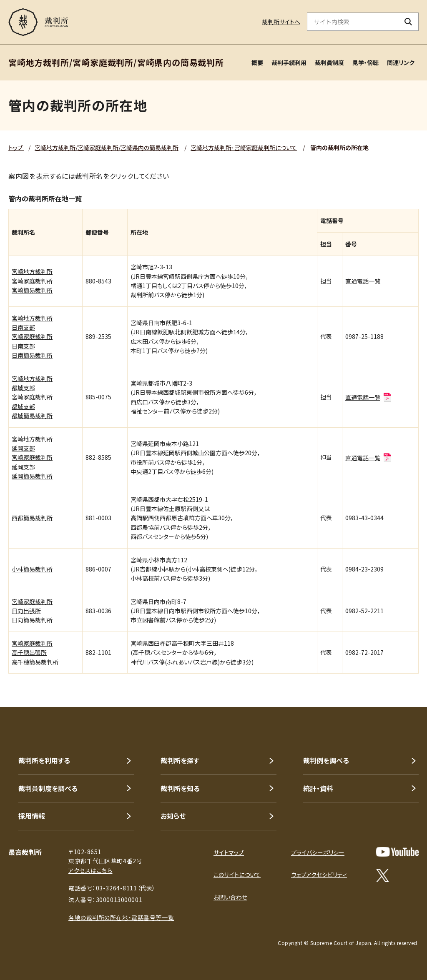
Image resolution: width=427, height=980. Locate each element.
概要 (257, 63)
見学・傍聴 (365, 63)
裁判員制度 (329, 63)
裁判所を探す (180, 760)
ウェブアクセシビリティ (319, 875)
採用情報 (32, 816)
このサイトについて (237, 875)
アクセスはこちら (90, 870)
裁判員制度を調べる (48, 788)
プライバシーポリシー (318, 852)
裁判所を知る (180, 788)
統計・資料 (318, 788)
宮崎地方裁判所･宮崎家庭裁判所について (244, 148)
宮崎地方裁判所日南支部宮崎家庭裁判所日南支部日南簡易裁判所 (32, 337)
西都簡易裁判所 (32, 518)
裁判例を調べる (326, 760)
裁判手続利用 (289, 63)
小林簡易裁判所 (32, 569)
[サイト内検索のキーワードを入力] (353, 22)
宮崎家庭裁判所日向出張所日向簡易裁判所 (32, 611)
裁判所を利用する (44, 760)
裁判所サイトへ (281, 22)
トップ (16, 148)
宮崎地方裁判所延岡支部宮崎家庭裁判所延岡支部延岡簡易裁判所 (32, 458)
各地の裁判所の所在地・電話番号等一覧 (121, 917)
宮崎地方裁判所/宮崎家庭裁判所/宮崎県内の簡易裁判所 (107, 148)
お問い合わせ (230, 897)
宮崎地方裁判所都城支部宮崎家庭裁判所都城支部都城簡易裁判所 (32, 397)
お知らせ (173, 816)
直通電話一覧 (363, 281)
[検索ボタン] (408, 22)
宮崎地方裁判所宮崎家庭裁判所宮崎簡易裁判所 (32, 281)
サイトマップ (229, 852)
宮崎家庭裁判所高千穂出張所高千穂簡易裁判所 (35, 653)
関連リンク (401, 63)
